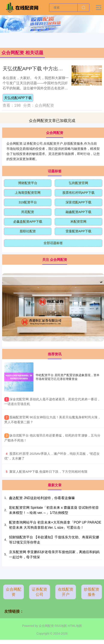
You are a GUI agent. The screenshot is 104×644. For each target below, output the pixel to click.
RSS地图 (61, 626)
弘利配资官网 (78, 183)
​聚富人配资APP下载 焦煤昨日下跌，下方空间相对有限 (48, 472)
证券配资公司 (39, 592)
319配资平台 (28, 202)
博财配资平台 (28, 183)
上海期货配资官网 (28, 193)
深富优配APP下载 (78, 202)
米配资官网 (78, 221)
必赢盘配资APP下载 (28, 221)
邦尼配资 (28, 212)
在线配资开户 (66, 592)
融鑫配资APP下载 (78, 212)
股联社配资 (28, 231)
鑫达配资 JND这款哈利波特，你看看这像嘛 (42, 498)
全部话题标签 (53, 243)
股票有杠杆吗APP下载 (78, 193)
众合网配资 (14, 592)
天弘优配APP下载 (18, 98)
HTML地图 (75, 626)
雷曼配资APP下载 (78, 231)
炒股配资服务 (92, 592)
